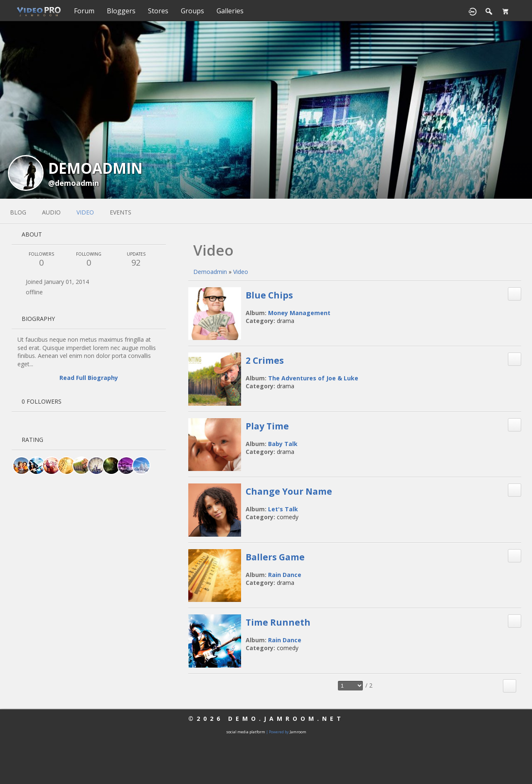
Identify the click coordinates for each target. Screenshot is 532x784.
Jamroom (298, 732)
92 (136, 260)
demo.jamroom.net (286, 719)
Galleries (230, 11)
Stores (158, 11)
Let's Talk (283, 509)
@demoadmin (74, 183)
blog (18, 212)
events (121, 212)
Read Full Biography (89, 378)
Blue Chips (269, 295)
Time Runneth (278, 622)
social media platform (246, 732)
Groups (192, 11)
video (85, 212)
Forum (84, 11)
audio (51, 212)
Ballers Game (275, 557)
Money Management (299, 313)
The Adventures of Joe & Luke (313, 378)
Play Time (267, 426)
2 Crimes (265, 360)
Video (241, 272)
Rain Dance (285, 575)
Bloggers (121, 11)
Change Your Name (289, 491)
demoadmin (210, 272)
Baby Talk (283, 444)
